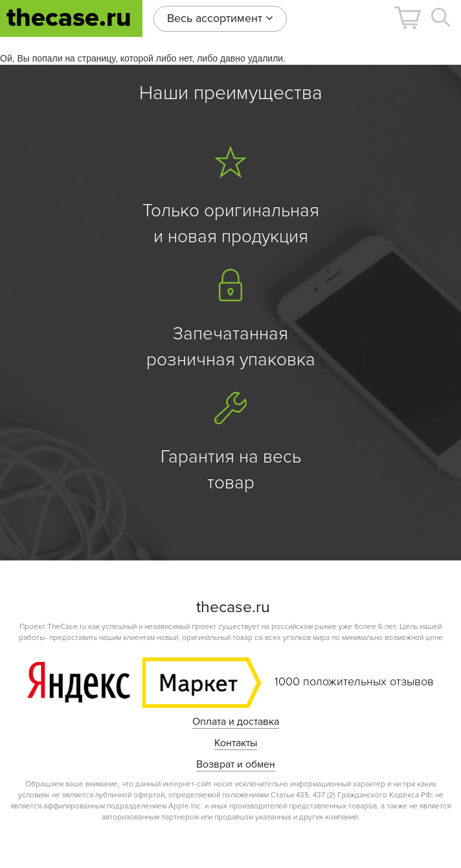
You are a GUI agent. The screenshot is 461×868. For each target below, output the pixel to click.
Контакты (236, 743)
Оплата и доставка (236, 722)
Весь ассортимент (220, 18)
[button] (407, 18)
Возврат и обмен (236, 764)
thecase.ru (69, 18)
